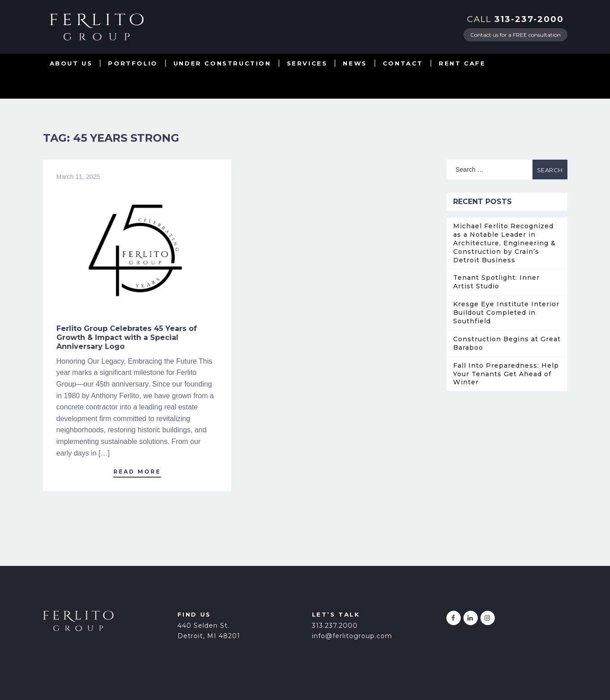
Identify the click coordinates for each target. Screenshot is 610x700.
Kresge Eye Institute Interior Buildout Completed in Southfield (506, 313)
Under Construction (222, 63)
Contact (403, 63)
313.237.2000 (335, 626)
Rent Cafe (462, 63)
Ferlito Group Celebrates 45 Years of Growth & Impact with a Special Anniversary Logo (127, 337)
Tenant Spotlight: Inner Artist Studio (496, 282)
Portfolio (133, 63)
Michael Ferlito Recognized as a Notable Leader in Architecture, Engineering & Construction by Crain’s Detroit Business (504, 243)
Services (307, 63)
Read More (137, 472)
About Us (71, 63)
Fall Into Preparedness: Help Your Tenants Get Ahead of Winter (506, 374)
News (355, 63)
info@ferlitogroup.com (352, 636)
